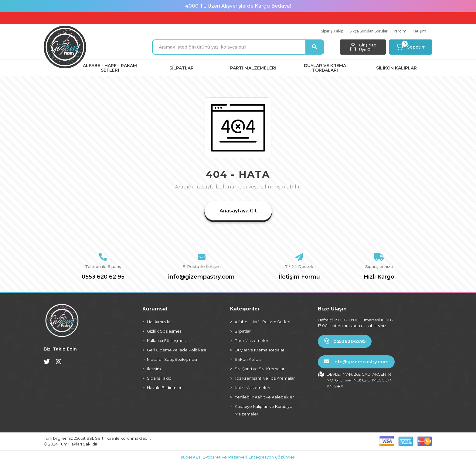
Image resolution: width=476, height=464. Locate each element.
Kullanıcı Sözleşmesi (167, 340)
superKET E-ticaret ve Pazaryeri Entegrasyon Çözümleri (238, 457)
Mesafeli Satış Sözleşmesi (172, 359)
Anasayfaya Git (238, 211)
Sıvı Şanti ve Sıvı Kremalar (260, 369)
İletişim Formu (299, 277)
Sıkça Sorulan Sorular (369, 31)
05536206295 (345, 341)
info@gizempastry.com (201, 277)
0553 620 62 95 (103, 277)
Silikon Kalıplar (249, 359)
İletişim (419, 31)
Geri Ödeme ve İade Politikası (176, 350)
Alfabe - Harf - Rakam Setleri (262, 322)
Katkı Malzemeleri (252, 388)
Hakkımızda (159, 322)
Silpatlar (243, 331)
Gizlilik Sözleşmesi (165, 331)
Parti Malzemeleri (252, 340)
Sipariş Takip (332, 31)
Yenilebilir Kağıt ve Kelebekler (264, 397)
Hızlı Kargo (379, 277)
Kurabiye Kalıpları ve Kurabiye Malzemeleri (263, 410)
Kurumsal (155, 309)
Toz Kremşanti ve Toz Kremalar (265, 378)
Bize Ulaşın (332, 309)
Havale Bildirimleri (165, 388)
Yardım (400, 31)
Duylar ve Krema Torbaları (260, 350)
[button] (411, 47)
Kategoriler (245, 309)
